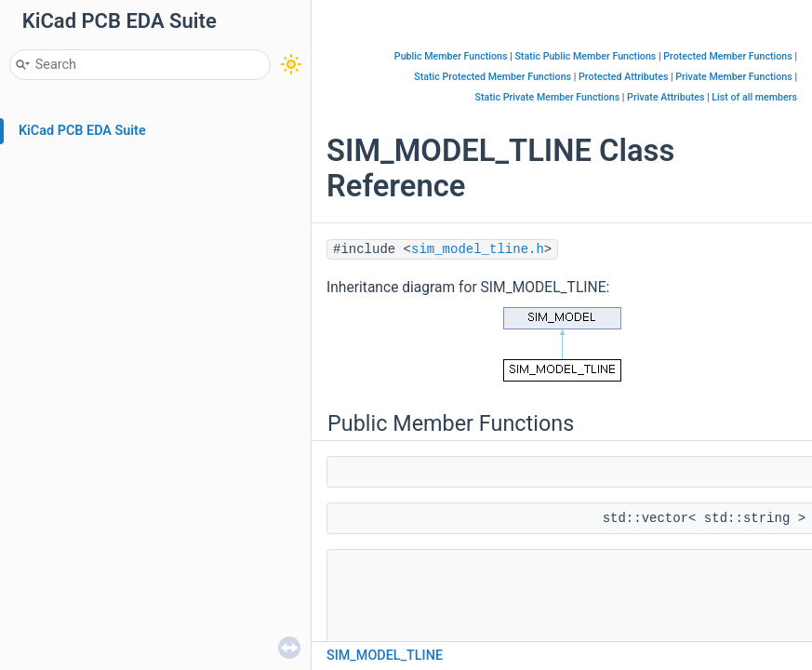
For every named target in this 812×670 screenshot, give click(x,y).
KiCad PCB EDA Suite (82, 131)
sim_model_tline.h (478, 249)
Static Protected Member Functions (493, 77)
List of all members (754, 97)
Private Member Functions (733, 77)
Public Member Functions (451, 56)
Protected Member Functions (728, 56)
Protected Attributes (623, 77)
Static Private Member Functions (548, 97)
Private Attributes (666, 97)
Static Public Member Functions (585, 56)
